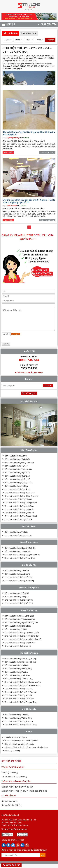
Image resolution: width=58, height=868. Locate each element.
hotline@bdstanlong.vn (18, 829)
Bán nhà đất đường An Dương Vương (20, 663)
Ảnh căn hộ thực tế (29, 405)
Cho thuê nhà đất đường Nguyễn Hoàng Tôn (23, 643)
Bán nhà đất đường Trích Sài (17, 597)
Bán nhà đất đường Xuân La (16, 719)
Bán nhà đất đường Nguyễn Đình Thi (20, 552)
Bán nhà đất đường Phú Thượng (18, 673)
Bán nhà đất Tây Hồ (11, 765)
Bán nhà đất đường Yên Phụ (17, 575)
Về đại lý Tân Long (12, 755)
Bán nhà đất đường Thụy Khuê (18, 555)
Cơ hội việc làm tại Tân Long (14, 781)
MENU (7, 24)
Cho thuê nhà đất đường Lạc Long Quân (22, 637)
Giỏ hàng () (30, 397)
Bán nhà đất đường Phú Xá (16, 676)
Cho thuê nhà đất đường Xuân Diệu (20, 497)
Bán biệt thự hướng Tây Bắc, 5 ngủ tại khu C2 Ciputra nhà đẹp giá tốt (29, 133)
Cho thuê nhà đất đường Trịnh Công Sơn (22, 640)
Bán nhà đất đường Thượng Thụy (19, 683)
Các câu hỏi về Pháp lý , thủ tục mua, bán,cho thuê (26, 751)
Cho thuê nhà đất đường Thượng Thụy (21, 706)
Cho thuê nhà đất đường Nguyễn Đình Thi (22, 559)
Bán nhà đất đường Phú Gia (16, 669)
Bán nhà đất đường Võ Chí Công (18, 722)
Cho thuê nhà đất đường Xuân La (19, 725)
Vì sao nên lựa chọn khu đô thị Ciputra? (21, 745)
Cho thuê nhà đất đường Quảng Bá (19, 517)
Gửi (43, 859)
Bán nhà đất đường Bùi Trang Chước (20, 666)
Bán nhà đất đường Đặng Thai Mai (19, 467)
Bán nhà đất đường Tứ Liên (16, 536)
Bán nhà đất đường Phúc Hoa (17, 679)
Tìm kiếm (50, 40)
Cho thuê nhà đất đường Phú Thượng (20, 696)
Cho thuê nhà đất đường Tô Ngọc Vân (21, 507)
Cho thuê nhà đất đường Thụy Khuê (20, 562)
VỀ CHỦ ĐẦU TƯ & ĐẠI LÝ (13, 771)
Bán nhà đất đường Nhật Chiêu (18, 630)
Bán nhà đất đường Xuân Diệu (17, 463)
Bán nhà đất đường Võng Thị (17, 601)
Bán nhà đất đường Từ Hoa (16, 490)
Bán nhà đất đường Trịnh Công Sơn (20, 623)
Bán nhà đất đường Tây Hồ (16, 470)
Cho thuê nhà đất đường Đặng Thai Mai (21, 500)
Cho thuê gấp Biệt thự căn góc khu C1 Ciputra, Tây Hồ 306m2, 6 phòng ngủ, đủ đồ (29, 201)
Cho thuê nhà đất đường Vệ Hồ (18, 650)
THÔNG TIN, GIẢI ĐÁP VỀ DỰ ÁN (16, 785)
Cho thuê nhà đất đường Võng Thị (19, 607)
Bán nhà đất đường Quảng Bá (17, 483)
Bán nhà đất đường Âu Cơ (16, 460)
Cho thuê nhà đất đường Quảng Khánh (21, 520)
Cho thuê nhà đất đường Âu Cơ (18, 493)
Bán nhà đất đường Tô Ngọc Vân (19, 473)
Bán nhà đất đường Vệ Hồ (16, 633)
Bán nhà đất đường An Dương (17, 578)
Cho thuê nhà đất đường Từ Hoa (18, 523)
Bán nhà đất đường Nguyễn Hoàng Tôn (21, 627)
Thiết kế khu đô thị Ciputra (16, 741)
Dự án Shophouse (9, 805)
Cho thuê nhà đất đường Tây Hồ (18, 503)
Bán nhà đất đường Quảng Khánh (19, 487)
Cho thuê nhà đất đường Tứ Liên (18, 539)
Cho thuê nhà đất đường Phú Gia (19, 693)
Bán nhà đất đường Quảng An (17, 480)
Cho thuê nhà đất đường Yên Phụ (19, 581)
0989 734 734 (47, 24)
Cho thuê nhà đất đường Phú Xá (18, 699)
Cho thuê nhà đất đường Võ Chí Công (21, 729)
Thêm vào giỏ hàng (47, 153)
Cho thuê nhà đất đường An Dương (19, 585)
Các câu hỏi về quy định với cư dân (19, 748)
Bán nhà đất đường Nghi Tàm (17, 477)
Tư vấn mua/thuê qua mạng (29, 377)
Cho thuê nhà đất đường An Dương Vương (23, 686)
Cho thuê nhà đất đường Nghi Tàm (19, 510)
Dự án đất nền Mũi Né (12, 809)
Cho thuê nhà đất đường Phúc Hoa (19, 703)
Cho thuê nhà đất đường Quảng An (19, 513)
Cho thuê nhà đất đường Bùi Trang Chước (22, 689)
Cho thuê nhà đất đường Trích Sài (19, 604)
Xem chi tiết (8, 153)
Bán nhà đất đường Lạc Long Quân (19, 620)
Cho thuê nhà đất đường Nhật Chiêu (20, 647)
